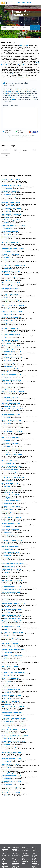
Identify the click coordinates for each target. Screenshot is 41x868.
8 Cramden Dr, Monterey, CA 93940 (10, 363)
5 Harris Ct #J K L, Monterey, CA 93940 (11, 747)
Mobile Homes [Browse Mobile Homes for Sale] (26, 860)
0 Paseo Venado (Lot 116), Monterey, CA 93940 (13, 718)
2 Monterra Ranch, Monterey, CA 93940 (11, 753)
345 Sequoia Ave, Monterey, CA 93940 (11, 690)
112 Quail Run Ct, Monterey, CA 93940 (11, 317)
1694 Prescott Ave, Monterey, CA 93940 (11, 541)
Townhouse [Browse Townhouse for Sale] (25, 854)
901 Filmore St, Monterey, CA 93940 (10, 271)
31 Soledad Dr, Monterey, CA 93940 (10, 443)
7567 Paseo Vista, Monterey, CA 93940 (11, 793)
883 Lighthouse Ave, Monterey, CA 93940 (12, 615)
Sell (23, 3)
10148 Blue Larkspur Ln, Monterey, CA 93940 (13, 604)
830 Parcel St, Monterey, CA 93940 (10, 678)
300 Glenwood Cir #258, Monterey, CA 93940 (13, 306)
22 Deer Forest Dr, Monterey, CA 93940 (11, 518)
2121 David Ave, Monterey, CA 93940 (11, 501)
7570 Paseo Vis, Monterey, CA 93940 (10, 506)
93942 (25, 150)
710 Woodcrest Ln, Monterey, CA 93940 (11, 311)
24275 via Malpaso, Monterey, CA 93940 (11, 776)
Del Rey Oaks (21, 64)
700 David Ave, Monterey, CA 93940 (10, 334)
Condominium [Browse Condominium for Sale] (26, 855)
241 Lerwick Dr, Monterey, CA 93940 (10, 524)
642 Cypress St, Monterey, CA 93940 (10, 701)
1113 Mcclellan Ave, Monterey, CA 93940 (12, 609)
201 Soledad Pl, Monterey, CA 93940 (10, 403)
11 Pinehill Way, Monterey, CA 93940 (10, 558)
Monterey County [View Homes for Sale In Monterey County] (6, 855)
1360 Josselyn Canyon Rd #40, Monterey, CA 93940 (14, 736)
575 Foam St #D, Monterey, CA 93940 (11, 277)
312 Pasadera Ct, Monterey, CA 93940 (11, 185)
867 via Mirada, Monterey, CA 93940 (10, 283)
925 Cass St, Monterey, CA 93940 (10, 770)
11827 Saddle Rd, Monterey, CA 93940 (11, 587)
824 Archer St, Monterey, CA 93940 (10, 667)
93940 (17, 77)
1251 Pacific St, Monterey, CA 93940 (10, 415)
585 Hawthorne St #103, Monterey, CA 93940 (13, 650)
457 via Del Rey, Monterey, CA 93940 (10, 254)
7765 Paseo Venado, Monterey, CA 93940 (12, 787)
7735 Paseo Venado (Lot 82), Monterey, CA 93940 (14, 730)
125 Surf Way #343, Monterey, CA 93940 (11, 581)
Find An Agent (11, 74)
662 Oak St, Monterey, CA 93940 (9, 460)
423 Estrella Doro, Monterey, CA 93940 (11, 260)
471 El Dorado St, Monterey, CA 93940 (11, 758)
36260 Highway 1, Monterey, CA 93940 (11, 569)
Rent (28, 3)
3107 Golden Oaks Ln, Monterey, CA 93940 (12, 409)
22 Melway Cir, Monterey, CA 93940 (10, 495)
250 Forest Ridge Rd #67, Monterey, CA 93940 (13, 226)
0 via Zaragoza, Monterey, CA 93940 (10, 323)
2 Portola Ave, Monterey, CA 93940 (10, 369)
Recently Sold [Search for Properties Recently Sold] (34, 22)
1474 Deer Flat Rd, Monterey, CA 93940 (11, 472)
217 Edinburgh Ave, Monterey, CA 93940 (11, 489)
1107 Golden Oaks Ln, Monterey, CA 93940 (12, 208)
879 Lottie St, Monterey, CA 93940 (10, 764)
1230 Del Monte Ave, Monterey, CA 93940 (12, 455)
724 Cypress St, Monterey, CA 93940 (10, 329)
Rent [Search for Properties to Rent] (20, 22)
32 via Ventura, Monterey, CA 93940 (10, 180)
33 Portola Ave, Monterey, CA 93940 (10, 397)
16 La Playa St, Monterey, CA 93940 (10, 220)
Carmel (7, 64)
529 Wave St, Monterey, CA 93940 (10, 535)
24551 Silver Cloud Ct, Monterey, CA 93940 (12, 632)
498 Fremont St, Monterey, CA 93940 (10, 438)
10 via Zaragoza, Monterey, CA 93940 (11, 289)
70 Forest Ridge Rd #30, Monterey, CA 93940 (13, 564)
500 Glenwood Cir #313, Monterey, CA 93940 (13, 478)
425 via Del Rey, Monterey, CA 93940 (10, 237)
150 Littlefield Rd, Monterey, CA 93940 (11, 352)
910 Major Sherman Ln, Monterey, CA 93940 (12, 684)
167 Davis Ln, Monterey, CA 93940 (10, 483)
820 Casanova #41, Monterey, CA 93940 (11, 575)
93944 (5, 155)
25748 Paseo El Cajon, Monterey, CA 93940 (12, 248)
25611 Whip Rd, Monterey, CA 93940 (10, 627)
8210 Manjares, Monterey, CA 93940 (10, 346)
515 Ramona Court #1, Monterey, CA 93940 (12, 466)
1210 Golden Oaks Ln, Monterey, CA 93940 (12, 638)
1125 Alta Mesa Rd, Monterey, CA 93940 (11, 661)
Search (35, 28)
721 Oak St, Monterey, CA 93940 (9, 598)
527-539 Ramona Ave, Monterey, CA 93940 (12, 713)
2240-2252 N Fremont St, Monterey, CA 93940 (13, 741)
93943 (27, 77)
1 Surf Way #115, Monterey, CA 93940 (11, 695)
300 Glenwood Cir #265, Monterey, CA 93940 (13, 672)
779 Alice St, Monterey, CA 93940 (10, 644)
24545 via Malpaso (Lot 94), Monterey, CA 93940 (14, 724)
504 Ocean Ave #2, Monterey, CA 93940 (11, 592)
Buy (18, 3)
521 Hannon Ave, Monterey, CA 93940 (11, 420)
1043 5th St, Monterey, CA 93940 (9, 231)
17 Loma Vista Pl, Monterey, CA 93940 (11, 197)
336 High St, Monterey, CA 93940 (9, 294)
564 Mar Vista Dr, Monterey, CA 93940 (11, 380)
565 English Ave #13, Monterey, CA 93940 (12, 357)
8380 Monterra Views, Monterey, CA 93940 (12, 655)
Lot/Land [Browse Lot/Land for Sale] (24, 858)
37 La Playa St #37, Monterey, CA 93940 (11, 432)
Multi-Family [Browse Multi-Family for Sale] (25, 857)
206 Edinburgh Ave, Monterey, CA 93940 (11, 214)
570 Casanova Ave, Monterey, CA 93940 (11, 449)
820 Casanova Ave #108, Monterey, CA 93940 (13, 266)
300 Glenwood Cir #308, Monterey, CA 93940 (13, 392)
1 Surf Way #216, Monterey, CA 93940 (11, 552)
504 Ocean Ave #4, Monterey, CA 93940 (11, 512)
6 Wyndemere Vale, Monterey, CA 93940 (11, 375)
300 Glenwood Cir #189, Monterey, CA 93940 (13, 707)
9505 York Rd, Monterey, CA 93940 (10, 191)
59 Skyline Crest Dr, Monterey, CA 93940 (12, 426)
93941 (21, 77)
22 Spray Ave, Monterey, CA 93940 (10, 529)
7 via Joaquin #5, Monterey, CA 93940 (11, 386)
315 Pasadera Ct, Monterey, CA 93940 (11, 781)
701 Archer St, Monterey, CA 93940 (10, 546)
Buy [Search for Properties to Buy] (7, 22)
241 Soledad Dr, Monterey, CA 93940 (10, 243)
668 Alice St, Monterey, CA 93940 (10, 340)
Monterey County (24, 46)
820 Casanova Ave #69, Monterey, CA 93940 (12, 300)
